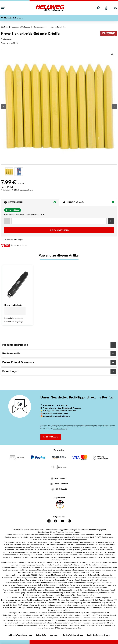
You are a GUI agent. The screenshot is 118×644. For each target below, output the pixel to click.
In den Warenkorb (59, 230)
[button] (13, 18)
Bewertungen (59, 371)
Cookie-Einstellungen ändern (98, 635)
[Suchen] (98, 8)
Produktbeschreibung (59, 345)
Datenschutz (41, 635)
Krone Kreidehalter (14, 305)
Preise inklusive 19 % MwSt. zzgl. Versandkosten (17, 190)
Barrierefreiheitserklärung (73, 635)
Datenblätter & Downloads (59, 363)
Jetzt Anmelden (51, 437)
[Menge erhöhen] (111, 221)
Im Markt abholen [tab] (90, 203)
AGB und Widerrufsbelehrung (20, 635)
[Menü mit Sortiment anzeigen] (3, 8)
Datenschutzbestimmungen (60, 429)
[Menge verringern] (7, 221)
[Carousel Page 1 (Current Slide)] (10, 171)
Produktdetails (7, 39)
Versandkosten (51, 530)
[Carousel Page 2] (19, 171)
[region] (59, 113)
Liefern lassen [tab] (31, 203)
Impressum (54, 635)
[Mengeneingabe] (59, 221)
